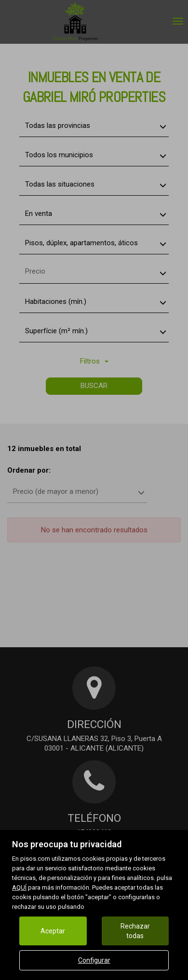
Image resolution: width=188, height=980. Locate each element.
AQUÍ (19, 887)
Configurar (94, 960)
